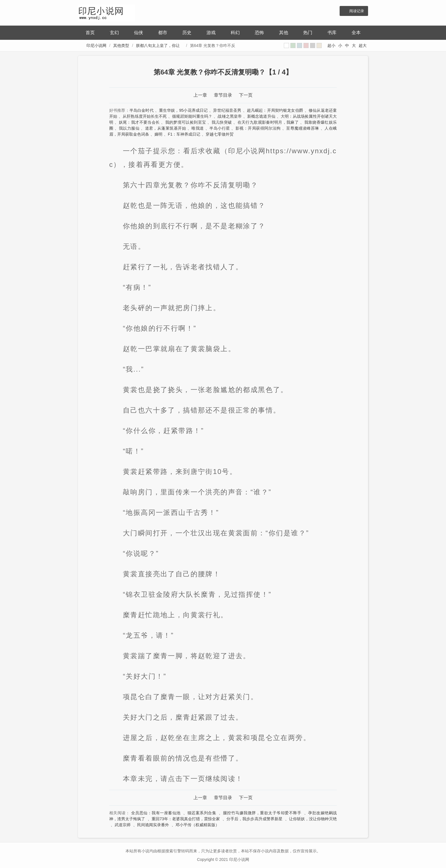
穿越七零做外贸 (220, 134)
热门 (308, 33)
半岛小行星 (220, 128)
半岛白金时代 (142, 110)
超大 (363, 45)
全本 (356, 33)
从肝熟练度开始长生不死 (145, 116)
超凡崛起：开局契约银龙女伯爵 (275, 110)
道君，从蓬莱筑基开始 (166, 128)
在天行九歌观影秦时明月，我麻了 (268, 122)
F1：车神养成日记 (184, 134)
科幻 (235, 33)
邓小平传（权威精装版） (197, 825)
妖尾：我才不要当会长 (139, 122)
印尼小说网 (96, 45)
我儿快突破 (222, 122)
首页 (90, 33)
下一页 (246, 95)
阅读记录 (357, 11)
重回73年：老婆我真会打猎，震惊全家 (186, 819)
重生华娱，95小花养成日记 (183, 110)
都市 (163, 33)
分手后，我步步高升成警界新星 (254, 819)
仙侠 (139, 33)
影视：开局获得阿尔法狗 (258, 128)
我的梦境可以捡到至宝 (186, 122)
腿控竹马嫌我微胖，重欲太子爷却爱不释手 (262, 813)
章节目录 (223, 95)
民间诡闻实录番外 (153, 825)
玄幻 (114, 33)
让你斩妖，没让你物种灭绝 (313, 819)
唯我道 (198, 128)
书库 (332, 33)
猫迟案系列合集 (202, 813)
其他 (284, 33)
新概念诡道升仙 (261, 116)
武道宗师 (123, 825)
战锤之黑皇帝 (230, 116)
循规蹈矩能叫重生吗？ (192, 116)
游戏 (211, 33)
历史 (187, 33)
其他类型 (121, 45)
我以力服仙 (129, 128)
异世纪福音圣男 (227, 110)
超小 (331, 45)
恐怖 (259, 33)
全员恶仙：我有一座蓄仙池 (156, 813)
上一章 (200, 95)
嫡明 (158, 134)
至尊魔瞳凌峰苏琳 (303, 128)
